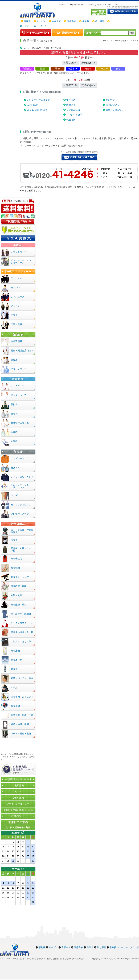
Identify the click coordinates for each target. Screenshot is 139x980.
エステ (14, 315)
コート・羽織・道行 (21, 734)
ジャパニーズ (18, 297)
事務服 (27, 21)
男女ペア (15, 468)
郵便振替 (71, 105)
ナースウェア (18, 386)
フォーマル (16, 278)
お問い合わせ (18, 816)
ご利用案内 (33, 105)
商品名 (71, 69)
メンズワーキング (20, 458)
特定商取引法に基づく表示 (18, 779)
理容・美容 (16, 324)
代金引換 (71, 120)
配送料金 (110, 100)
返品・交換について (116, 110)
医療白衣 (72, 21)
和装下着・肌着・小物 (22, 715)
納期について (112, 105)
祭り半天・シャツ (20, 577)
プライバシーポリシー (18, 804)
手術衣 (14, 404)
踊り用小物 (16, 660)
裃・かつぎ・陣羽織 (21, 614)
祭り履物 (15, 651)
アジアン (15, 306)
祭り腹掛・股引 (19, 605)
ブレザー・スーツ (20, 514)
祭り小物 (15, 706)
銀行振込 (71, 100)
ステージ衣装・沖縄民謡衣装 (22, 531)
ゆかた (14, 687)
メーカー (103, 69)
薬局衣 (14, 432)
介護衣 (14, 441)
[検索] (115, 33)
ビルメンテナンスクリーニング (20, 486)
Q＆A (18, 792)
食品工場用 (16, 341)
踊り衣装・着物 (19, 586)
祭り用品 (100, 21)
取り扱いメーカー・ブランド (35, 26)
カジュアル (15, 287)
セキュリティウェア (21, 505)
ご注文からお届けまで (38, 100)
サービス (41, 21)
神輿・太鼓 (16, 595)
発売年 (88, 69)
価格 (118, 69)
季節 (58, 69)
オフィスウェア (19, 252)
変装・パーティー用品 (22, 678)
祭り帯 (14, 669)
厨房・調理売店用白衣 (22, 351)
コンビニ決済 (73, 110)
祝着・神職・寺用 (20, 724)
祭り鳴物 (15, 568)
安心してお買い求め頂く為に (18, 810)
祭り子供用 (16, 559)
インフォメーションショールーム (21, 262)
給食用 (14, 360)
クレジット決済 (74, 115)
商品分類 (27, 69)
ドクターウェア (19, 395)
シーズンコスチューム (22, 623)
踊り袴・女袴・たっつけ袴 (22, 549)
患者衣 (14, 414)
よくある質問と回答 (37, 110)
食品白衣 (56, 21)
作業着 (86, 21)
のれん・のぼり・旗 (21, 641)
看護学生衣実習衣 (20, 423)
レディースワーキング (22, 477)
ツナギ (14, 495)
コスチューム (18, 540)
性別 (42, 69)
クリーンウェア (19, 369)
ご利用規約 (18, 798)
